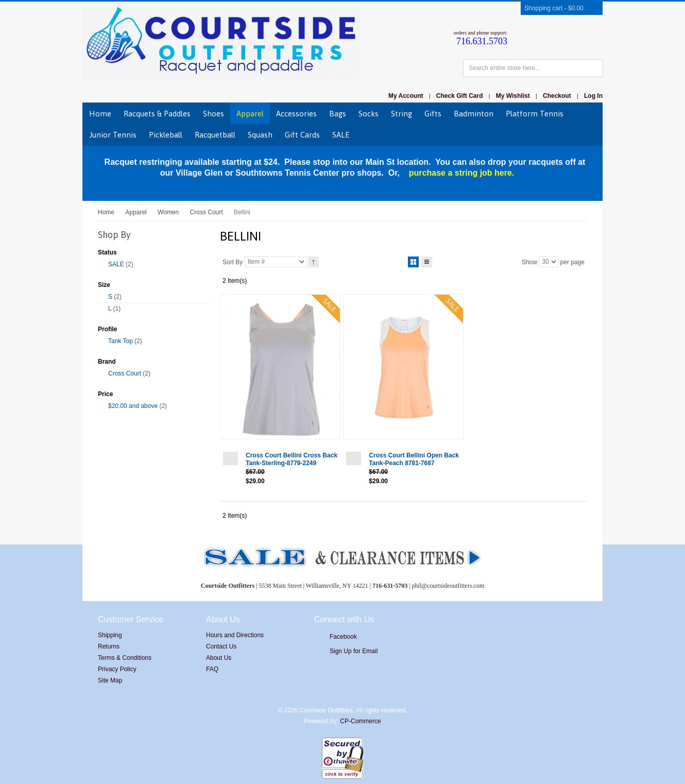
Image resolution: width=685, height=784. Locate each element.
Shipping (110, 635)
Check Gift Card (460, 96)
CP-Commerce (360, 721)
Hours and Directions (235, 635)
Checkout (557, 96)
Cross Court (207, 212)
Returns (109, 646)
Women (168, 212)
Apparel (136, 212)
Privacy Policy (117, 669)
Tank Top (121, 341)
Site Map (110, 680)
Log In (593, 96)
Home (106, 212)
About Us (219, 658)
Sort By (233, 262)
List (427, 260)
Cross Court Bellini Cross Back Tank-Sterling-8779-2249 (292, 459)
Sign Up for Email (354, 651)
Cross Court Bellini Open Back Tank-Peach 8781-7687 (414, 459)
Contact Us (221, 646)
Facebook (343, 637)
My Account (406, 96)
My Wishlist (513, 96)
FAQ (212, 669)
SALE (116, 264)
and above (133, 406)
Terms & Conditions (125, 658)
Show (529, 262)
